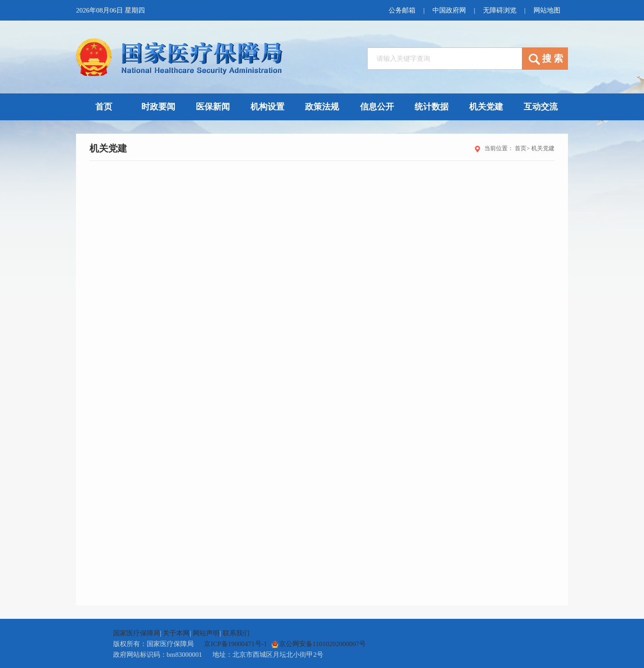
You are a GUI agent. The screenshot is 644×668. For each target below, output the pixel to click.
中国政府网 (448, 10)
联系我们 (236, 633)
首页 (521, 148)
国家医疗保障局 (137, 633)
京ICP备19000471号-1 (235, 644)
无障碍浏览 (499, 10)
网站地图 (547, 10)
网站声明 (206, 633)
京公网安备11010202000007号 (318, 644)
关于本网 (176, 633)
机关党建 (543, 148)
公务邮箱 (400, 10)
